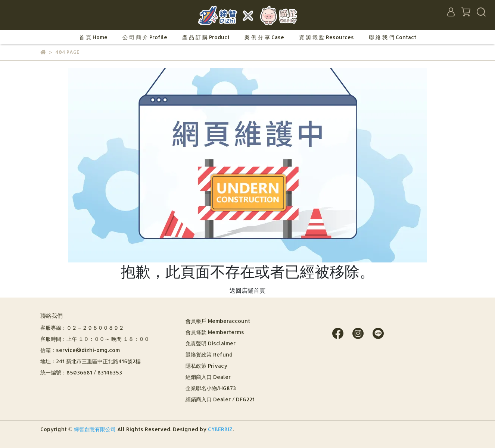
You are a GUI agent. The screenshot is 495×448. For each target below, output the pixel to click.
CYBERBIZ (220, 429)
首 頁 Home (93, 37)
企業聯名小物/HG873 (211, 388)
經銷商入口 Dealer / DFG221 (220, 399)
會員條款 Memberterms (215, 332)
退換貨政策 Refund (209, 354)
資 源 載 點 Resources (326, 37)
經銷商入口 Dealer (208, 377)
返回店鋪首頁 (247, 290)
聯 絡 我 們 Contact (393, 37)
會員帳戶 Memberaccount (218, 321)
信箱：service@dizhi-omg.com (80, 350)
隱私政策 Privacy (206, 366)
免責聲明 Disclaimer (211, 343)
